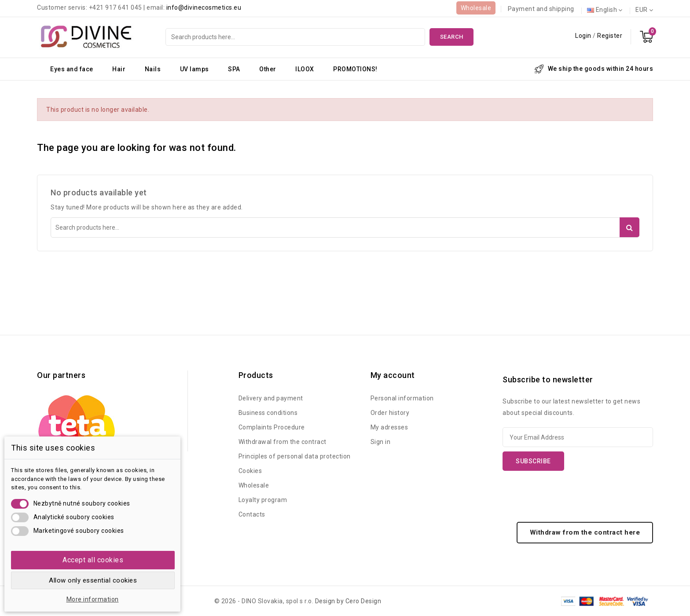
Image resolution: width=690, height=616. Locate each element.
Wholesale (476, 8)
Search (452, 37)
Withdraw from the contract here (585, 532)
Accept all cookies (93, 560)
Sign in (381, 442)
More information (93, 599)
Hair (119, 69)
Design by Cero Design (348, 601)
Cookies (250, 471)
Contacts (252, 514)
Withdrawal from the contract (283, 442)
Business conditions (268, 413)
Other (268, 69)
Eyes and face (72, 69)
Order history (390, 413)
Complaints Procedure (272, 427)
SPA (234, 69)
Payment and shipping (541, 9)
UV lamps (195, 69)
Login (584, 36)
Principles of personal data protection (295, 456)
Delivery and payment (271, 398)
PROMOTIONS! (355, 69)
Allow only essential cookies (93, 580)
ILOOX (305, 69)
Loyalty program (263, 500)
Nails (153, 69)
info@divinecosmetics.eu (204, 7)
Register (610, 36)
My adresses (389, 427)
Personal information (402, 398)
